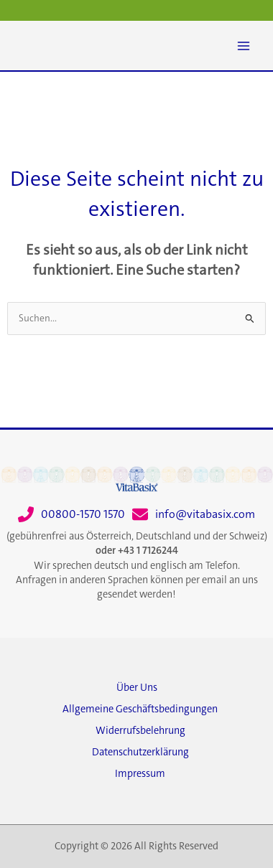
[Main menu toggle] (244, 46)
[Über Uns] (136, 692)
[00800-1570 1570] (71, 514)
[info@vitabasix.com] (194, 514)
